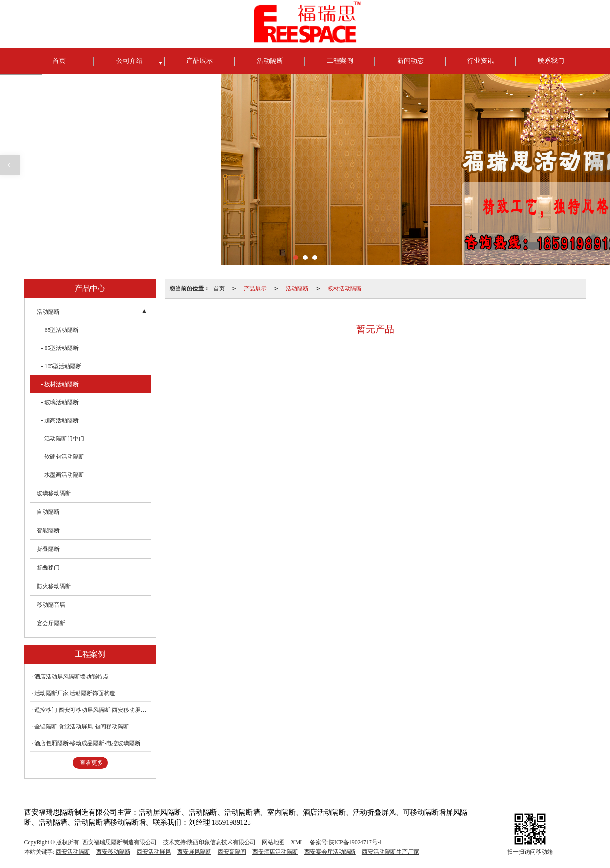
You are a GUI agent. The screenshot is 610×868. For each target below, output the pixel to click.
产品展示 (200, 61)
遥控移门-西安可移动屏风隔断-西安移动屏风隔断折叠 (93, 710)
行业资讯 (480, 61)
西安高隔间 (232, 852)
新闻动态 (410, 61)
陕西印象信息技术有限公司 (221, 842)
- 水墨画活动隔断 (63, 475)
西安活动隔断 (73, 852)
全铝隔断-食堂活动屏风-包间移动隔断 (82, 727)
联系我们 (551, 61)
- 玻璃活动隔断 (60, 402)
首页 (59, 61)
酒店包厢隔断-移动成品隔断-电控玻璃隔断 (88, 743)
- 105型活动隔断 (62, 366)
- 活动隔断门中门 (63, 439)
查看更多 (91, 763)
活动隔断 (270, 61)
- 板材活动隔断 (60, 384)
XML (297, 842)
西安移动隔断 (113, 852)
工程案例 (340, 61)
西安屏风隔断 (194, 852)
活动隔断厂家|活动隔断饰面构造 (75, 693)
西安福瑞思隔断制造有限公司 (120, 842)
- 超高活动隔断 (60, 420)
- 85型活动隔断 (60, 348)
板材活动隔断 (345, 289)
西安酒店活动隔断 (275, 852)
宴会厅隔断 (51, 623)
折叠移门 (48, 568)
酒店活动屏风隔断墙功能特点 (71, 677)
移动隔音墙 (51, 605)
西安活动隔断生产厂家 (390, 852)
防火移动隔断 (54, 586)
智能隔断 (48, 530)
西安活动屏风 (154, 852)
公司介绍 (130, 61)
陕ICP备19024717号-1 (355, 842)
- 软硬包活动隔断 (63, 457)
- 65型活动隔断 (60, 330)
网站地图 (273, 842)
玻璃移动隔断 (54, 493)
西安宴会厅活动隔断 (330, 852)
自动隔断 (48, 512)
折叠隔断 (48, 549)
